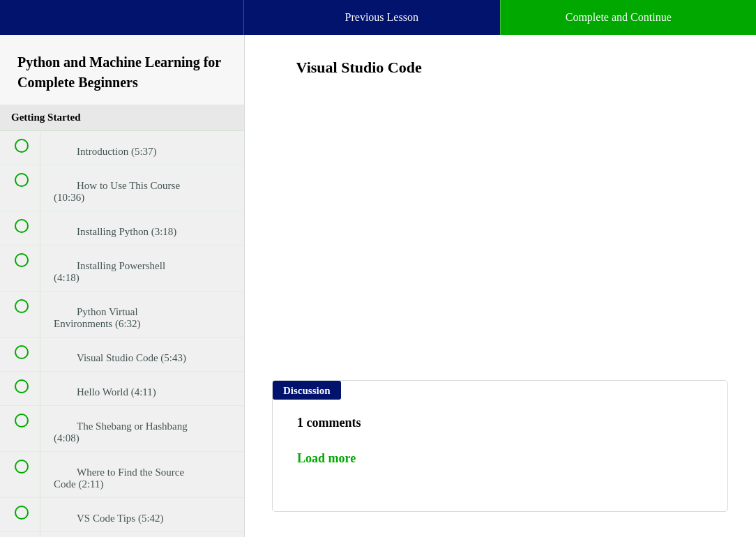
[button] (24, 24)
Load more (326, 458)
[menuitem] (122, 31)
